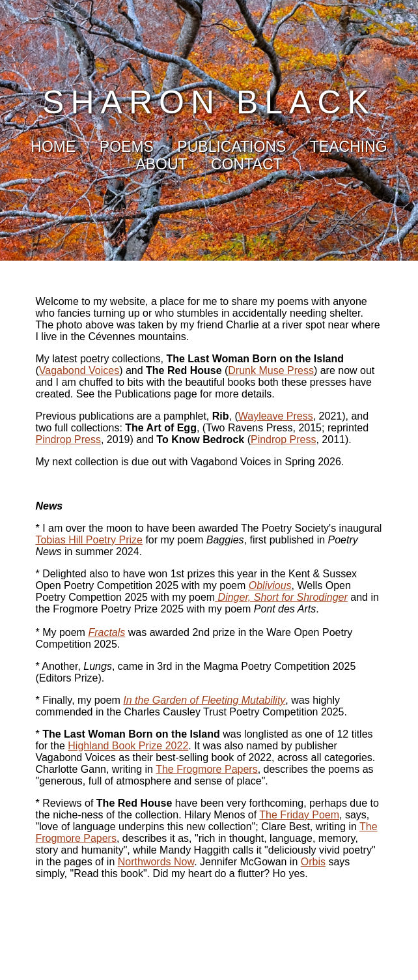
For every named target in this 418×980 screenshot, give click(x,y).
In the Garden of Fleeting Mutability (204, 700)
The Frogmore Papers (207, 769)
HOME (53, 147)
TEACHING (349, 147)
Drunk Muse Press (271, 370)
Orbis (313, 862)
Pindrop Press (68, 440)
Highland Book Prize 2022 (128, 746)
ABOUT (161, 164)
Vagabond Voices (79, 370)
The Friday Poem (299, 815)
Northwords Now (156, 862)
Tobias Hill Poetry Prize (89, 540)
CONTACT (246, 164)
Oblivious (270, 585)
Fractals (106, 632)
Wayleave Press (276, 416)
